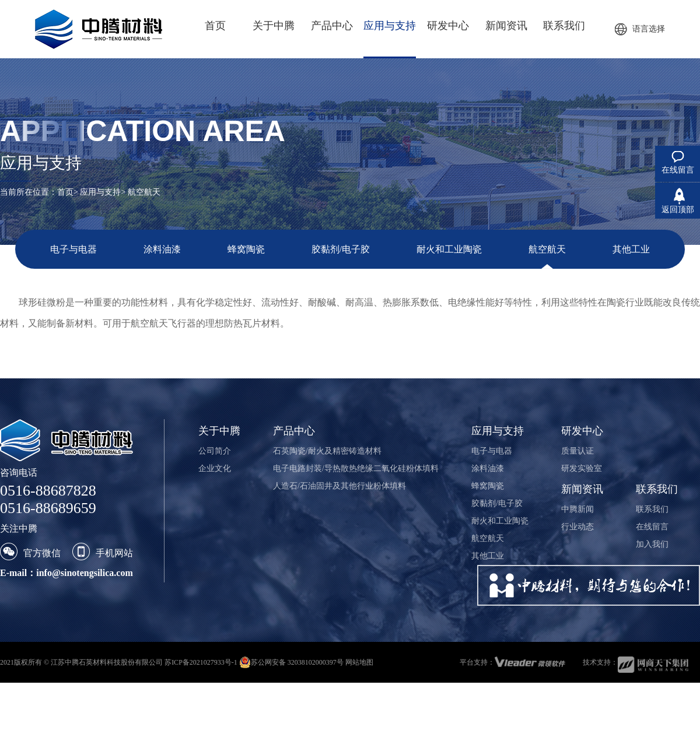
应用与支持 (100, 192)
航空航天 (547, 249)
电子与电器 (73, 249)
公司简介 (215, 451)
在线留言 (652, 527)
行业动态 (577, 527)
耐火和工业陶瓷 (449, 249)
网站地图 (359, 662)
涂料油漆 (162, 249)
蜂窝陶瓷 (246, 249)
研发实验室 (582, 468)
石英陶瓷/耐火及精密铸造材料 (327, 451)
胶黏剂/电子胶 (341, 249)
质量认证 (577, 451)
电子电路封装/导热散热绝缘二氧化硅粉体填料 (356, 468)
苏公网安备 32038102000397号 (291, 662)
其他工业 (631, 249)
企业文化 (215, 468)
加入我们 (652, 544)
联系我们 (652, 509)
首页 (65, 192)
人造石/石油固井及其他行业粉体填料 (339, 486)
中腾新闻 (577, 509)
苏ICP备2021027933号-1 (201, 662)
